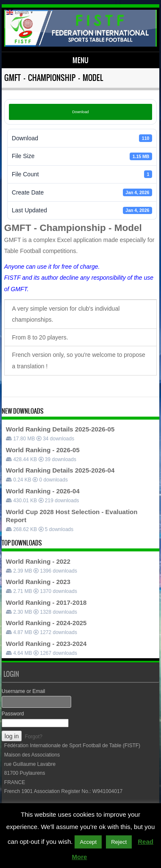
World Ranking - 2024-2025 (46, 623)
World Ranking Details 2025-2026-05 (60, 429)
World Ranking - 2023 (38, 582)
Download (81, 112)
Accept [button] (88, 842)
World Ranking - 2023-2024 (46, 644)
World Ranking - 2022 (38, 561)
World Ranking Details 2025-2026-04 (60, 470)
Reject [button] (119, 842)
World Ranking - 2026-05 (43, 450)
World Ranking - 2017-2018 (46, 602)
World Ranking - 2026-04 (43, 491)
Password (13, 714)
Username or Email (24, 691)
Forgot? (34, 737)
